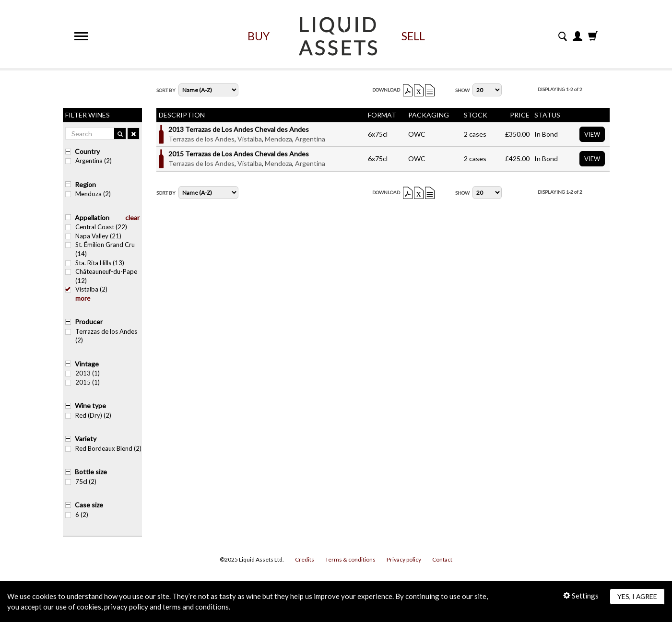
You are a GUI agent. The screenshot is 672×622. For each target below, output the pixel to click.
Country (87, 151)
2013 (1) (83, 373)
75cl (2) (81, 481)
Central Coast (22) (96, 227)
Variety (86, 439)
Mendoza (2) (88, 194)
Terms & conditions (350, 559)
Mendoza (278, 139)
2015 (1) (83, 382)
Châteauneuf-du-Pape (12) (101, 276)
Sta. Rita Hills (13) (95, 263)
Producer (89, 322)
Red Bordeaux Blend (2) (103, 448)
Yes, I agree (637, 596)
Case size (89, 505)
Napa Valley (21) (93, 236)
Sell (413, 36)
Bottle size (91, 472)
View (592, 134)
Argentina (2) (88, 161)
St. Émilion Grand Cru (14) (100, 249)
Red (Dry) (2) (88, 415)
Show (462, 90)
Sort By (166, 90)
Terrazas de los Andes (201, 139)
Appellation (92, 217)
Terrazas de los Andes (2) (101, 336)
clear (132, 217)
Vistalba (250, 139)
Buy (259, 36)
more (83, 298)
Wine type (90, 405)
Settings (581, 596)
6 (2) (77, 515)
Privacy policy (404, 559)
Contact (442, 559)
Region (85, 184)
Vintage (87, 364)
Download (386, 90)
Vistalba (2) (86, 289)
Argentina (310, 139)
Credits (305, 559)
